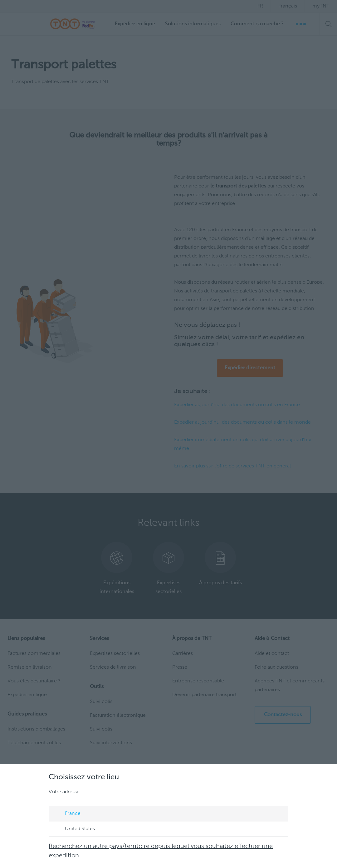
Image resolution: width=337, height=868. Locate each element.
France (67, 814)
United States (74, 829)
